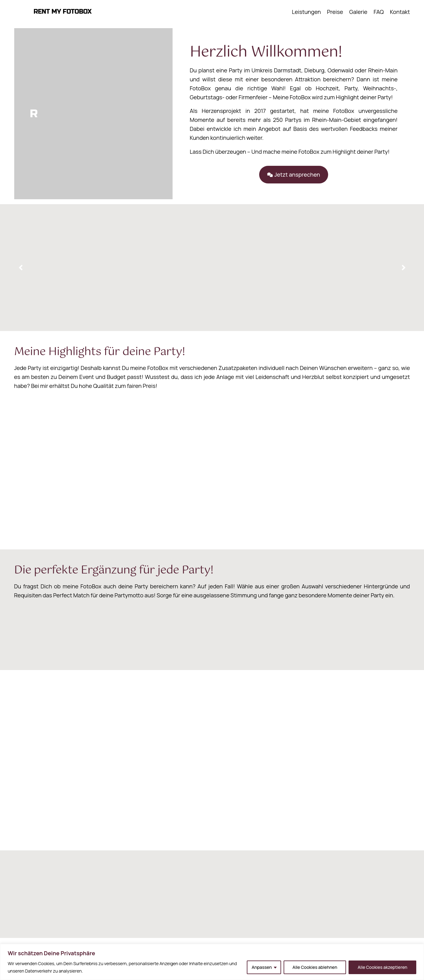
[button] (293, 175)
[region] (212, 962)
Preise (335, 12)
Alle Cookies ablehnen (315, 967)
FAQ (379, 12)
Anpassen (262, 967)
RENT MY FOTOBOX (63, 12)
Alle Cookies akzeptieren (382, 967)
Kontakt (400, 12)
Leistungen (306, 12)
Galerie (358, 12)
